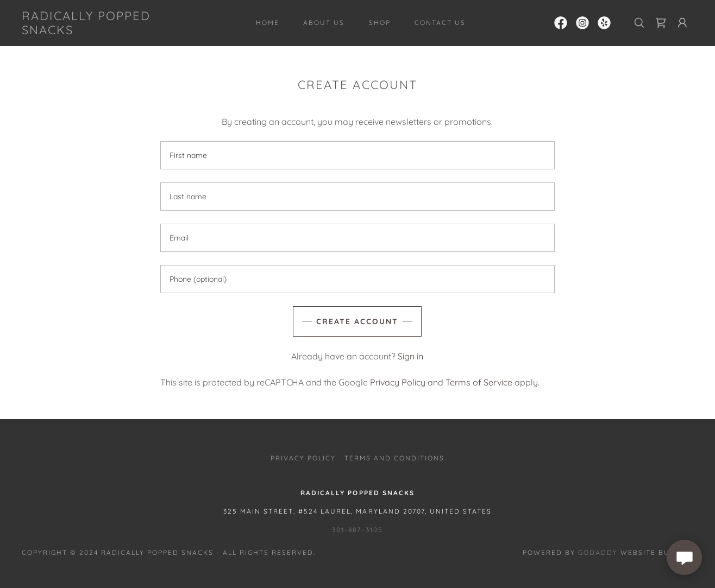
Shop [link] (380, 23)
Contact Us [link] (440, 23)
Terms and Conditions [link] (394, 458)
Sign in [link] (410, 356)
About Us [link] (324, 23)
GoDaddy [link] (598, 552)
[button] (682, 23)
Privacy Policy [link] (398, 382)
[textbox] (357, 155)
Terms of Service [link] (479, 382)
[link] (114, 31)
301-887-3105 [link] (357, 530)
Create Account (357, 321)
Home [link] (268, 23)
